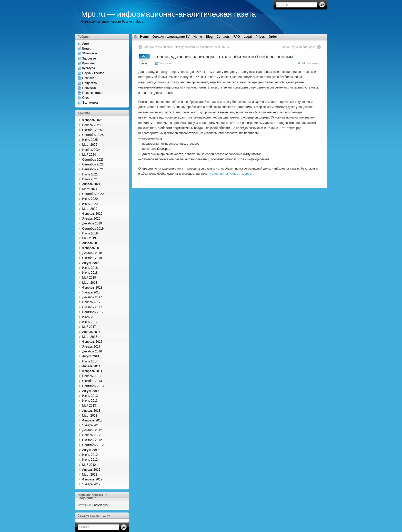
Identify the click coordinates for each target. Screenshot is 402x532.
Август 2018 (91, 263)
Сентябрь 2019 (93, 229)
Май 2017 (89, 327)
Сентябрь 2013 (93, 386)
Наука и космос (93, 73)
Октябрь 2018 (92, 258)
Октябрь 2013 (92, 381)
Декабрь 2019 (92, 223)
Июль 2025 (90, 140)
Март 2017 (90, 337)
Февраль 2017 (92, 342)
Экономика (90, 103)
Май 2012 (89, 465)
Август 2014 (91, 356)
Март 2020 (90, 209)
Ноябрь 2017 (92, 302)
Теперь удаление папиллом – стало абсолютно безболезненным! (225, 57)
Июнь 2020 (90, 204)
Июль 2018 (90, 268)
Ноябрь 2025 (92, 125)
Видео (87, 48)
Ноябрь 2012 (92, 435)
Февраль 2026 (92, 120)
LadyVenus (100, 505)
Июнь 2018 (90, 273)
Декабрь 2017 (92, 297)
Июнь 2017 (90, 322)
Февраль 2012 (92, 479)
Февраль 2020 (92, 214)
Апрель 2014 (91, 366)
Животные (90, 53)
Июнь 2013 (90, 401)
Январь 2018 (91, 292)
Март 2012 (90, 475)
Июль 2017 (90, 317)
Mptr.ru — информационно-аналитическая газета (169, 14)
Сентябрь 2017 (93, 312)
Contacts (223, 37)
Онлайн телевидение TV (171, 37)
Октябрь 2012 (92, 440)
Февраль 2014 (92, 371)
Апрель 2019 (91, 243)
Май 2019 (89, 238)
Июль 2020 (90, 199)
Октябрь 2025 (92, 130)
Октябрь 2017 (92, 307)
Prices (260, 37)
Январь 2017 (91, 347)
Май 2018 (89, 278)
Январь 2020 (91, 219)
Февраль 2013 (92, 420)
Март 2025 (90, 145)
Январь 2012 (91, 484)
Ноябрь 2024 (92, 150)
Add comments (310, 63)
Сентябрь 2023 (93, 160)
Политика (89, 88)
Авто (86, 44)
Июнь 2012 (90, 460)
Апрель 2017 (91, 332)
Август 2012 (91, 450)
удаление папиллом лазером (231, 174)
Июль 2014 (90, 361)
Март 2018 (90, 283)
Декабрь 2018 (92, 253)
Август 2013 (91, 391)
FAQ (237, 37)
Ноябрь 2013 (92, 376)
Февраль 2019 (92, 248)
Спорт (87, 98)
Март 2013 (90, 416)
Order (273, 37)
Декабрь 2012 (92, 430)
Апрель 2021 (91, 184)
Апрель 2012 (91, 470)
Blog (209, 37)
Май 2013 (89, 406)
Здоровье (89, 58)
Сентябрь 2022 (93, 164)
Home (144, 37)
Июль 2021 (90, 174)
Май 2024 (89, 155)
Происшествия (93, 93)
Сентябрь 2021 (93, 169)
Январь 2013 (91, 425)
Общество (90, 83)
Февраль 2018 (92, 288)
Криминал (89, 63)
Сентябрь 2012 (93, 445)
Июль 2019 (90, 233)
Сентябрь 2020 (93, 194)
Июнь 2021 (90, 179)
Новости (88, 78)
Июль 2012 (90, 455)
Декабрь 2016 (92, 351)
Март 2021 (90, 189)
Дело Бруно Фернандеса (299, 47)
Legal (248, 37)
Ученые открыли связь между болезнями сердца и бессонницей (187, 47)
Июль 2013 (90, 396)
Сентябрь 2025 (93, 135)
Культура (89, 68)
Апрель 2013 (91, 411)
